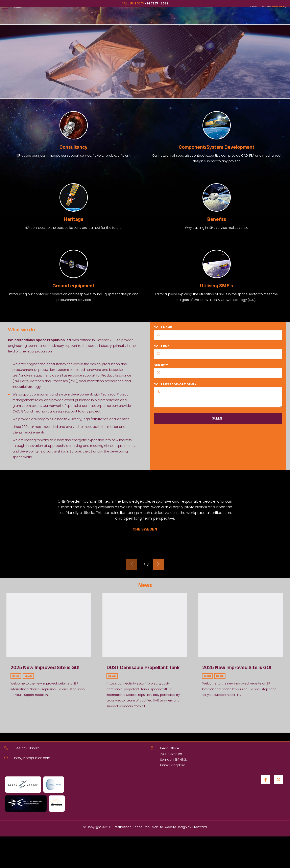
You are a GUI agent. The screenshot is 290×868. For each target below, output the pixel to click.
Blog (16, 676)
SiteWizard (199, 827)
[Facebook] (265, 780)
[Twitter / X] (278, 780)
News (28, 676)
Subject (218, 373)
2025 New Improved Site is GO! (45, 667)
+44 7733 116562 (26, 748)
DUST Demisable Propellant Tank (143, 667)
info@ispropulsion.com (32, 758)
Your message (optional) (218, 398)
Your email (218, 354)
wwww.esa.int (279, 7)
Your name (218, 335)
